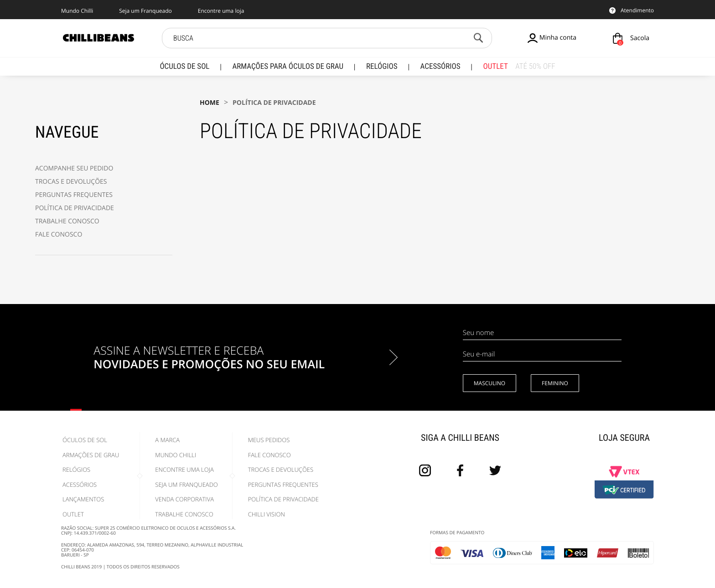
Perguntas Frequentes (283, 485)
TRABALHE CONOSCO (67, 221)
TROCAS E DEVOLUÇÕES (71, 182)
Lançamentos (83, 499)
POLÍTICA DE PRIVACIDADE (75, 208)
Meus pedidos (269, 440)
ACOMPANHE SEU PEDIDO (74, 168)
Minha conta (552, 38)
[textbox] (327, 38)
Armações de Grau (91, 455)
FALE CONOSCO (59, 235)
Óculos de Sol (184, 67)
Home (210, 103)
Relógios (382, 67)
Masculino (490, 383)
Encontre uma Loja (184, 469)
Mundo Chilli (77, 11)
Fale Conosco (269, 455)
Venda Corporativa (184, 499)
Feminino (555, 383)
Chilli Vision (267, 514)
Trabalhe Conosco (184, 514)
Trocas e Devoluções (281, 469)
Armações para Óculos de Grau (288, 67)
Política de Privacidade (283, 499)
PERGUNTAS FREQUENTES (74, 195)
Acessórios (440, 67)
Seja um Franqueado (145, 11)
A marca (167, 440)
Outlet (519, 67)
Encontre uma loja (221, 11)
